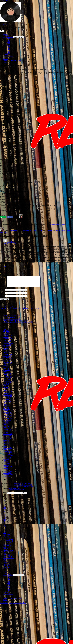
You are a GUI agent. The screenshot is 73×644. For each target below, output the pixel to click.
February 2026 (8, 338)
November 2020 (8, 436)
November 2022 (8, 399)
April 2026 (7, 335)
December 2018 (8, 472)
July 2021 (6, 423)
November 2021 (8, 417)
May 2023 (6, 389)
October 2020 (7, 438)
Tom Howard (7, 571)
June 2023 (6, 388)
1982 (8, 42)
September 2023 (8, 383)
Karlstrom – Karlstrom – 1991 (12, 321)
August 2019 (7, 459)
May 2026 (6, 333)
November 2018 (8, 473)
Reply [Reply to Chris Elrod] (5, 267)
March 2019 (7, 467)
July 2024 (6, 367)
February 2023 (8, 394)
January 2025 (7, 358)
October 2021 (7, 419)
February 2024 (8, 375)
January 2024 (7, 377)
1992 (5, 530)
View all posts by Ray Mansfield (58, 225)
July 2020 (6, 442)
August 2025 (7, 347)
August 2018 (7, 478)
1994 (5, 533)
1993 (5, 532)
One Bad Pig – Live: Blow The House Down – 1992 (18, 324)
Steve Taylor (7, 566)
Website (2, 298)
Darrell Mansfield (8, 541)
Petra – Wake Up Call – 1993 (22, 485)
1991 (5, 529)
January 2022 (7, 414)
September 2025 (8, 345)
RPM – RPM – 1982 (9, 319)
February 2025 (8, 356)
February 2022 (8, 413)
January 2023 (7, 395)
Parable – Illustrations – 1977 (17, 492)
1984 (8, 45)
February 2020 (8, 450)
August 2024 (7, 366)
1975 (5, 504)
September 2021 (8, 420)
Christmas (6, 538)
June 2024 (6, 369)
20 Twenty (62, 231)
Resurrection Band (9, 560)
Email (2, 295)
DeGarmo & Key (8, 543)
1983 (8, 43)
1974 (5, 502)
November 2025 (8, 342)
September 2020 (8, 439)
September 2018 (8, 477)
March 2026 (7, 336)
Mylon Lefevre (8, 554)
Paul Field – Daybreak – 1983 (12, 318)
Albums (6, 35)
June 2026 (6, 331)
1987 (8, 50)
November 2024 (8, 361)
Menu (2, 31)
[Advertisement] (18, 95)
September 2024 (8, 364)
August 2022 (7, 403)
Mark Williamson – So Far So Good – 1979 (16, 322)
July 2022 (6, 405)
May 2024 (6, 370)
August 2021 (7, 422)
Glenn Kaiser (7, 544)
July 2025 (6, 349)
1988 (8, 51)
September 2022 (8, 402)
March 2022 (7, 411)
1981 (8, 40)
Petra (5, 555)
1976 (5, 505)
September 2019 (8, 458)
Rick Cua (6, 563)
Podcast (6, 54)
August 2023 (7, 384)
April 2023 (7, 391)
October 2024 (7, 363)
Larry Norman (7, 547)
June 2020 (6, 444)
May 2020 (6, 445)
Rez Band (6, 562)
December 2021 (8, 416)
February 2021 (8, 431)
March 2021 (7, 430)
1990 (5, 527)
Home (5, 34)
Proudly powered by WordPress (17, 605)
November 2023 (8, 380)
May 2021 (6, 427)
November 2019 (8, 455)
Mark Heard (7, 551)
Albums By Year (8, 37)
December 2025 (8, 341)
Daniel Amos (7, 540)
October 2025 (7, 344)
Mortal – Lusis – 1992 (14, 490)
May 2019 (6, 464)
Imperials (6, 546)
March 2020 (7, 448)
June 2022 (6, 406)
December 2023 (8, 378)
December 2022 (8, 397)
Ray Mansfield (13, 231)
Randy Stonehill (8, 558)
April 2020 (7, 447)
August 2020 (7, 441)
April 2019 (7, 466)
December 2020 (8, 434)
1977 (5, 507)
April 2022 (7, 409)
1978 (5, 508)
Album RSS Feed (8, 56)
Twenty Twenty (4, 232)
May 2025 (6, 352)
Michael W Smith (8, 552)
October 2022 (7, 400)
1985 (8, 47)
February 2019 (8, 469)
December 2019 (8, 453)
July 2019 (6, 461)
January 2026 (7, 339)
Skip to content (4, 1)
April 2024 (7, 372)
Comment (3, 289)
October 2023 (7, 381)
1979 (5, 510)
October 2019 (7, 456)
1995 (5, 535)
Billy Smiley (69, 231)
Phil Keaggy (7, 557)
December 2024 (8, 359)
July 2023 (6, 386)
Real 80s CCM (4, 25)
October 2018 (7, 475)
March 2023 (7, 392)
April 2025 (7, 353)
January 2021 (7, 433)
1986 (8, 48)
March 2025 (7, 355)
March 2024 (7, 374)
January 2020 (7, 452)
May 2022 (6, 408)
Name (2, 292)
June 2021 (6, 425)
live (5, 549)
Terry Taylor (7, 569)
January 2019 (7, 470)
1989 (8, 53)
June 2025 (6, 350)
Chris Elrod (11, 242)
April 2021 (7, 428)
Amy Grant (7, 537)
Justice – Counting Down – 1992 (23, 487)
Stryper (6, 568)
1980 (8, 39)
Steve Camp (7, 565)
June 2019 (6, 462)
